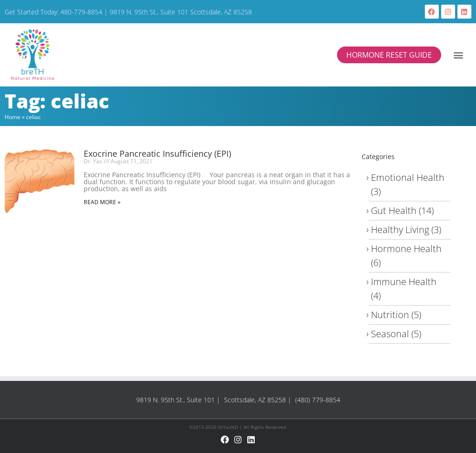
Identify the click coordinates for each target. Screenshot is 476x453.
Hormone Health (406, 249)
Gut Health (394, 210)
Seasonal (390, 334)
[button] (459, 55)
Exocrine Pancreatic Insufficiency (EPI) (157, 153)
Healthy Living (400, 230)
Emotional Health (408, 177)
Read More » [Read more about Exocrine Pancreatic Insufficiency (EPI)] (102, 202)
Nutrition (390, 315)
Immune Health (404, 282)
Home (13, 117)
